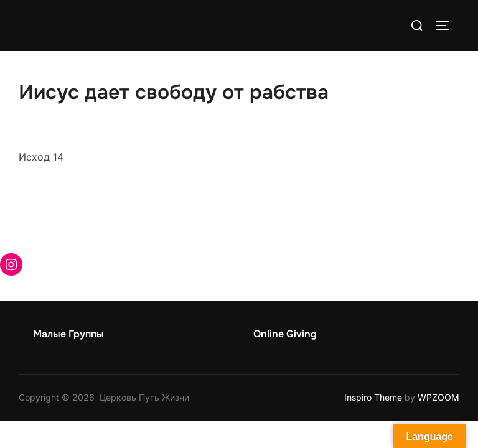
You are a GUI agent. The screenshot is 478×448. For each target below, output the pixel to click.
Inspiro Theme (373, 397)
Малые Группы (68, 334)
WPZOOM (438, 397)
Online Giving (285, 334)
